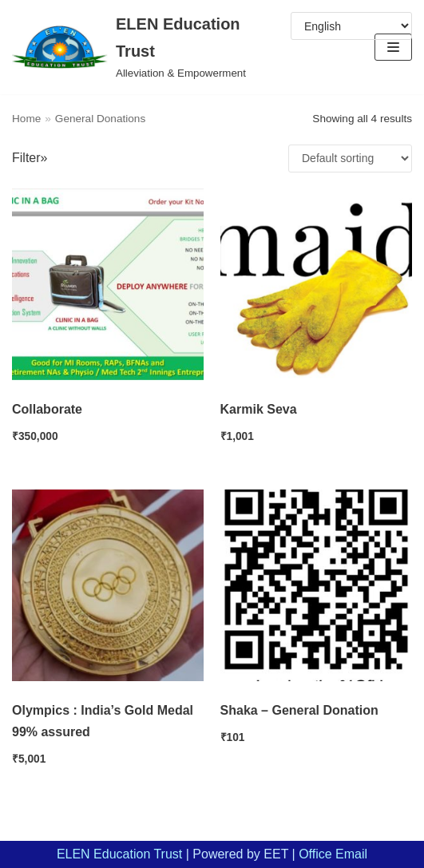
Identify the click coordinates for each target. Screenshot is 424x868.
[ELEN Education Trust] (141, 47)
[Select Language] (351, 26)
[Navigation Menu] (393, 47)
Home (26, 119)
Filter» (30, 158)
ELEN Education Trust (119, 854)
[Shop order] (350, 159)
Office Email (333, 854)
